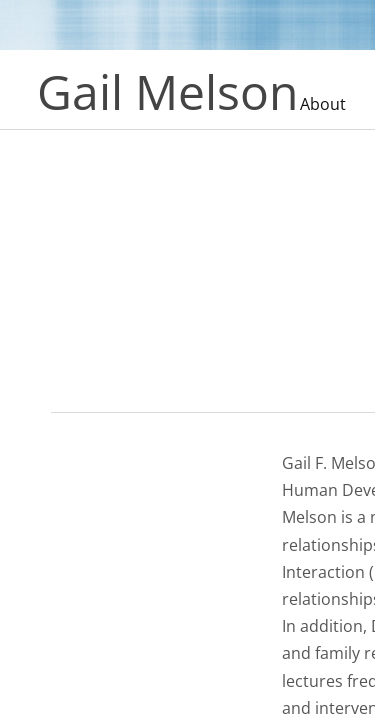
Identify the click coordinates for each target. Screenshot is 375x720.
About (323, 104)
